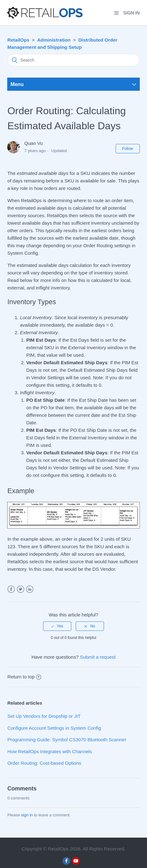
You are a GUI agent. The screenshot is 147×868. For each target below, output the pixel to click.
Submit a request (98, 657)
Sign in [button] (131, 13)
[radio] (57, 626)
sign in (27, 815)
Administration (54, 40)
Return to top (24, 677)
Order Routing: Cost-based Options (44, 763)
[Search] (73, 60)
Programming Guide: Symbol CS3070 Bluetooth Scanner (67, 740)
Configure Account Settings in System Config (54, 728)
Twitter (21, 589)
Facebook (11, 589)
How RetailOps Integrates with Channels (49, 751)
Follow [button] (128, 149)
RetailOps (18, 40)
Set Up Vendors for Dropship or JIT (44, 716)
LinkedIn (30, 589)
